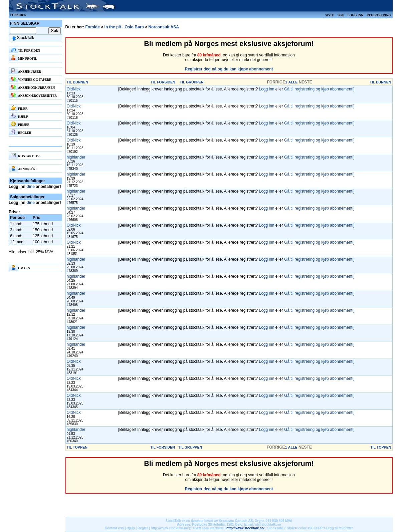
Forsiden (18, 15)
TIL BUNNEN (77, 82)
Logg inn (355, 15)
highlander (76, 157)
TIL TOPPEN (77, 447)
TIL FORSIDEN (163, 82)
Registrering (379, 15)
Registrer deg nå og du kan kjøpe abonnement (229, 69)
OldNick (74, 89)
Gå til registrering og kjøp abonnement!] (319, 89)
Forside (93, 27)
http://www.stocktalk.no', (246, 528)
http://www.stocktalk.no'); (171, 528)
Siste (330, 15)
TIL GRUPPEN (191, 82)
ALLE (293, 82)
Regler (143, 528)
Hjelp (131, 528)
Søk (341, 15)
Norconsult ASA (164, 27)
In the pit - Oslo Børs (124, 27)
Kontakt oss (114, 528)
